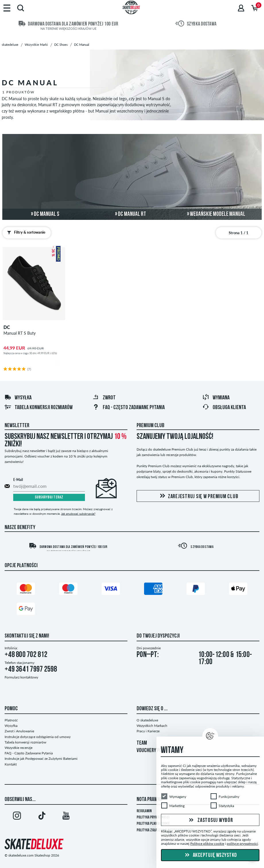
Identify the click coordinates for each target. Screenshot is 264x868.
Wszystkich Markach (152, 726)
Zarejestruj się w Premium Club (198, 496)
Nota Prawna (149, 800)
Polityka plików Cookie (153, 824)
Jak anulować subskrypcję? (78, 514)
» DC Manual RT (131, 214)
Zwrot (104, 398)
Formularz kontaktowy (21, 677)
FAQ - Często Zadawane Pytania (129, 408)
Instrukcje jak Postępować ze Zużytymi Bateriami (41, 758)
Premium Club (151, 426)
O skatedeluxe (147, 720)
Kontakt (11, 764)
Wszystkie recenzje (19, 748)
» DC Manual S (45, 214)
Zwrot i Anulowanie (19, 731)
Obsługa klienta (224, 408)
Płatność (11, 720)
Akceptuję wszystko (210, 855)
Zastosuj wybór (210, 820)
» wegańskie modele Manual (216, 214)
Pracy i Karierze (148, 731)
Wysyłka (18, 398)
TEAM (142, 743)
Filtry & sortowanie (25, 232)
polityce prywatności (242, 844)
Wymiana (216, 398)
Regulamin (144, 811)
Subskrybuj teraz (49, 497)
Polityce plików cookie (207, 844)
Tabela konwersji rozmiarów (38, 408)
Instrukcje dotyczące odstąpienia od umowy (38, 737)
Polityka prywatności (153, 817)
